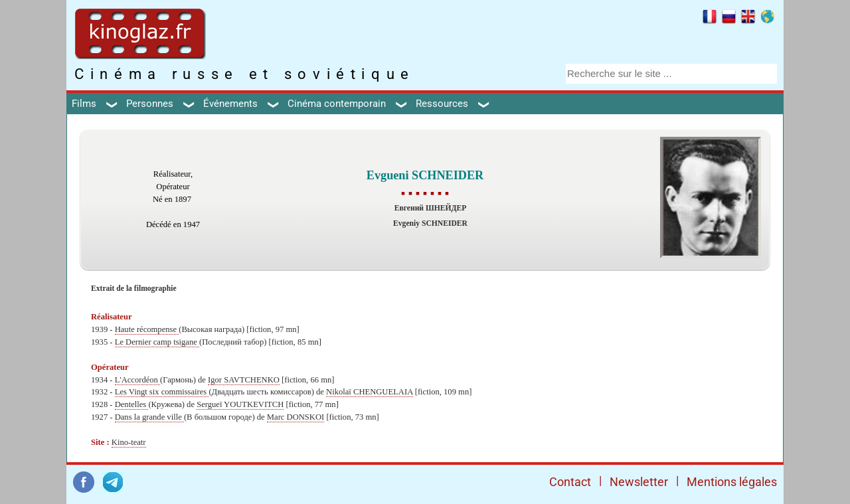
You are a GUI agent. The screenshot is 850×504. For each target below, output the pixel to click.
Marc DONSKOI (296, 417)
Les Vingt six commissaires (162, 392)
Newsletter (639, 482)
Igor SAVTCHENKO (244, 380)
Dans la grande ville (149, 417)
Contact (570, 482)
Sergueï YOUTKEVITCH (240, 404)
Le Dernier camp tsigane (157, 342)
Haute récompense (147, 329)
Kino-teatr (129, 442)
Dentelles (132, 404)
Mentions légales (732, 482)
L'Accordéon (137, 380)
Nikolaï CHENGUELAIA (369, 392)
